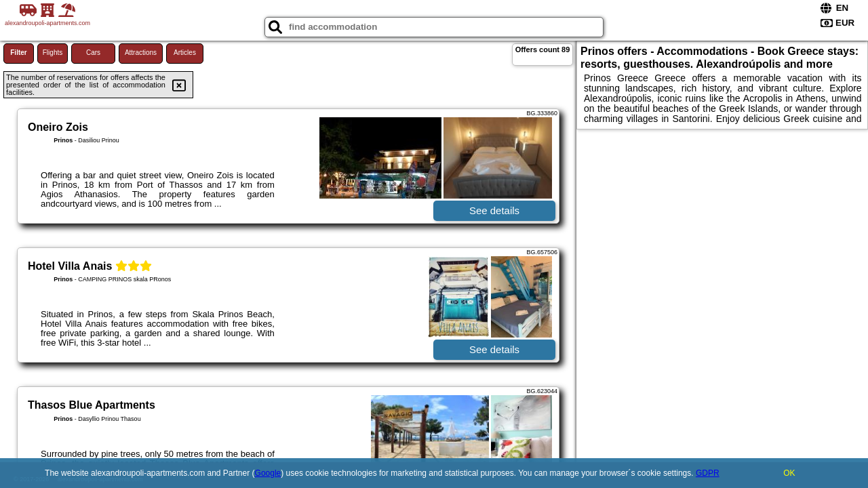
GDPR (708, 473)
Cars (93, 53)
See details (494, 210)
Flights (53, 53)
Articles (185, 53)
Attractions (141, 53)
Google (268, 473)
